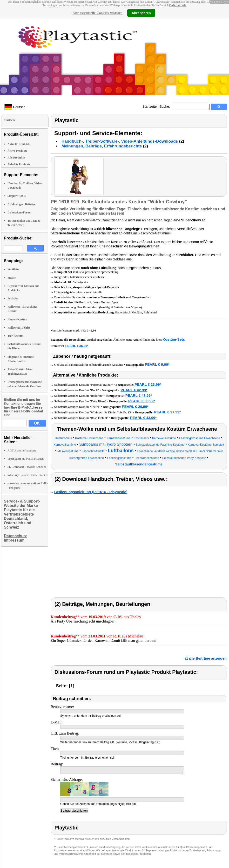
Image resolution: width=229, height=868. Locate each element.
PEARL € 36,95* (77, 346)
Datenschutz (178, 5)
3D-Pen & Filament (26, 459)
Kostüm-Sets (174, 339)
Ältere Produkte (17, 151)
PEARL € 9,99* (157, 364)
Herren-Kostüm (17, 319)
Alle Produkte (16, 158)
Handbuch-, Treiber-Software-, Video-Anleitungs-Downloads (120, 141)
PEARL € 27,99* (167, 412)
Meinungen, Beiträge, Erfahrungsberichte (102, 146)
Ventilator (14, 269)
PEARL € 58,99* (142, 401)
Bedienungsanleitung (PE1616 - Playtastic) (91, 492)
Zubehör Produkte (19, 164)
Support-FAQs (17, 196)
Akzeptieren (141, 13)
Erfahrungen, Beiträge (21, 204)
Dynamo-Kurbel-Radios (27, 475)
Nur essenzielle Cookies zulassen (98, 13)
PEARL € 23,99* (148, 384)
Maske (12, 278)
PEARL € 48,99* (139, 395)
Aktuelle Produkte (19, 144)
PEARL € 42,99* (134, 390)
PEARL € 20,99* (135, 407)
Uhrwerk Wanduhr (27, 467)
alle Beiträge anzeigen (208, 658)
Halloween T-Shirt (19, 328)
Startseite (150, 106)
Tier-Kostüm (15, 336)
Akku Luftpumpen (22, 451)
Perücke (13, 298)
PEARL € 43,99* (143, 418)
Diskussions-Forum (19, 212)
